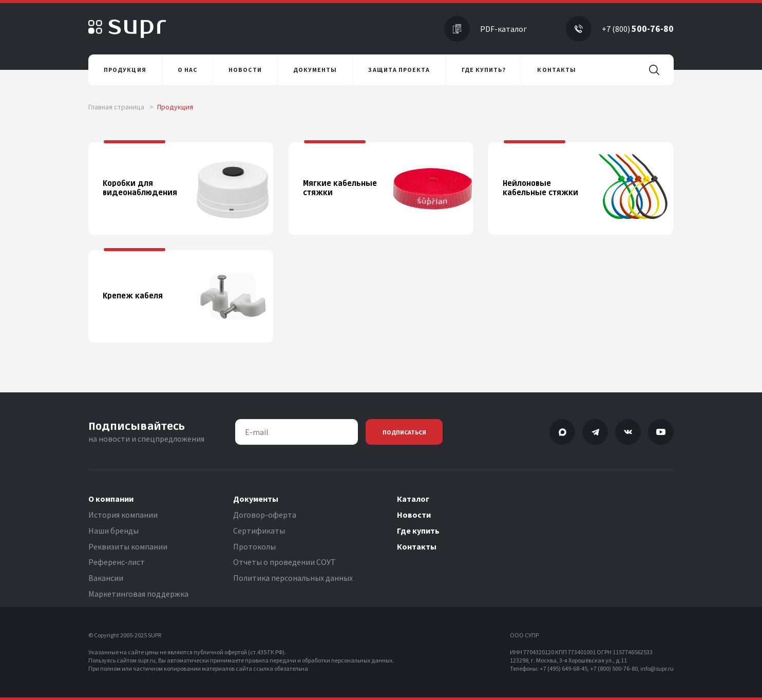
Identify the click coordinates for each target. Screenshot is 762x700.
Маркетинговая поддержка (138, 594)
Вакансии (106, 578)
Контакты (417, 546)
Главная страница (121, 107)
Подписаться (404, 432)
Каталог (413, 499)
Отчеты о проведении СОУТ (284, 562)
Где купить (418, 531)
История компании (123, 515)
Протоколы (254, 546)
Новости (414, 515)
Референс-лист (117, 562)
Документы (256, 499)
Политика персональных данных (293, 578)
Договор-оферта (265, 515)
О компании (111, 499)
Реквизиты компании (128, 546)
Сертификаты (259, 531)
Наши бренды (113, 531)
